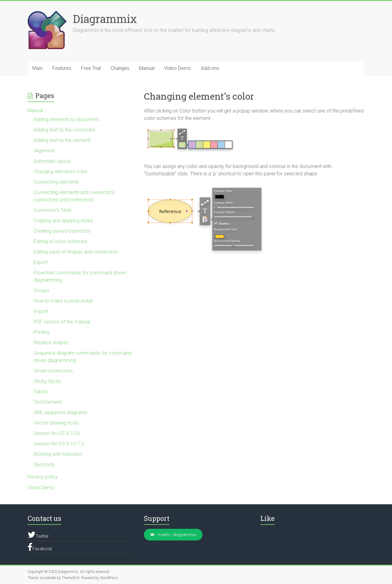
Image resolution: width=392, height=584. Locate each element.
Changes (120, 68)
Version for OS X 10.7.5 (59, 444)
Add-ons (210, 68)
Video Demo (178, 68)
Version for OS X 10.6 (57, 433)
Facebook (40, 547)
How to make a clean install (63, 301)
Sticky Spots (47, 381)
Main (38, 68)
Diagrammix (105, 19)
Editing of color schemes (60, 241)
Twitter (38, 535)
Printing (41, 332)
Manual (147, 68)
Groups (41, 290)
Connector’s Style (53, 210)
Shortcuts (44, 465)
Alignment (44, 151)
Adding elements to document (66, 119)
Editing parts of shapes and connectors (76, 252)
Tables (41, 392)
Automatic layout (52, 161)
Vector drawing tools (56, 423)
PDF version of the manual (62, 322)
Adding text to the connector (64, 130)
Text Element (48, 402)
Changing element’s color (61, 172)
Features (62, 68)
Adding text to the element (62, 140)
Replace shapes (51, 343)
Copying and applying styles (63, 221)
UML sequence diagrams (60, 412)
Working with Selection (58, 454)
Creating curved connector (62, 231)
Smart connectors (53, 371)
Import (41, 311)
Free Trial (91, 68)
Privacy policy (43, 477)
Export (41, 262)
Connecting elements (56, 182)
